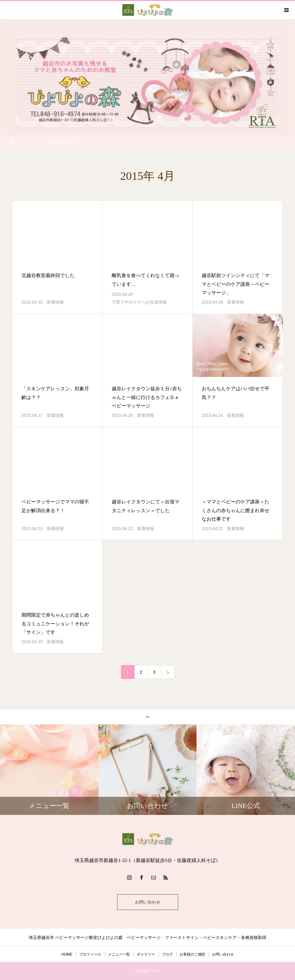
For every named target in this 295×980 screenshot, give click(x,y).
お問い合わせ (148, 902)
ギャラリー (146, 954)
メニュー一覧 (119, 954)
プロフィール (90, 954)
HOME (67, 954)
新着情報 (55, 302)
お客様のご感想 (192, 954)
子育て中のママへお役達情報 (139, 302)
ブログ (167, 954)
